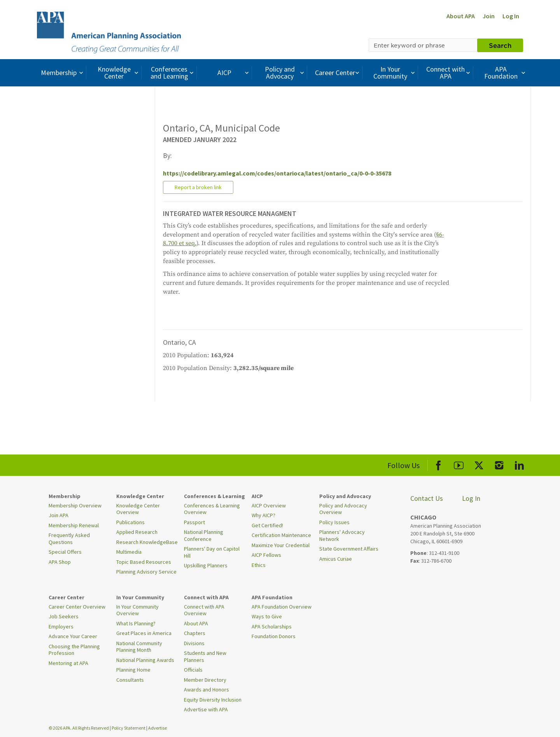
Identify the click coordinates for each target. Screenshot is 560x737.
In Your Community (395, 73)
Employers (61, 626)
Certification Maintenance (281, 535)
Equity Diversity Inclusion (213, 700)
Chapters (195, 633)
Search (500, 45)
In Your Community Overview (137, 610)
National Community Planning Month (139, 647)
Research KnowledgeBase (147, 542)
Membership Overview (75, 505)
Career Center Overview (77, 607)
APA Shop (60, 562)
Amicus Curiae (336, 559)
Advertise (157, 728)
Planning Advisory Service (146, 572)
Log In (511, 16)
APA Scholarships (272, 626)
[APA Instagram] (499, 464)
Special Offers (65, 552)
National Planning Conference (204, 535)
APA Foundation (506, 73)
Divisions (194, 643)
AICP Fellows (266, 555)
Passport (194, 522)
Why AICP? (263, 515)
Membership (63, 73)
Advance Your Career (73, 636)
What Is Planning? (136, 623)
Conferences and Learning (173, 73)
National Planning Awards (145, 660)
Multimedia (129, 552)
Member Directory (205, 680)
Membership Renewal (74, 525)
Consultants (130, 680)
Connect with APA (449, 73)
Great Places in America (144, 633)
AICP (234, 73)
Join (489, 16)
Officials (193, 670)
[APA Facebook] (438, 464)
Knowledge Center (119, 73)
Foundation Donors (274, 636)
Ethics (259, 565)
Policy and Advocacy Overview (343, 509)
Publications (130, 522)
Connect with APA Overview (204, 610)
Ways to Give (267, 616)
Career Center (338, 73)
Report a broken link (198, 187)
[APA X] (479, 464)
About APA (461, 16)
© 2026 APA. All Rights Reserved (79, 728)
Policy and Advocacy (285, 73)
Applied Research (137, 532)
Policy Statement (129, 728)
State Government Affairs (349, 549)
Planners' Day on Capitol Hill (212, 552)
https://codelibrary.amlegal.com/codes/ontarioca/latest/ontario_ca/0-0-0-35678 (277, 173)
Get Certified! (267, 525)
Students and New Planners (205, 656)
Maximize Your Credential (281, 545)
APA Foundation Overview (282, 607)
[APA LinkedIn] (519, 464)
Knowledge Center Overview (138, 509)
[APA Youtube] (459, 464)
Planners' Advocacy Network (342, 535)
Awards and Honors (206, 690)
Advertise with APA (206, 709)
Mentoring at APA (68, 663)
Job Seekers (64, 616)
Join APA (59, 515)
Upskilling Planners (206, 565)
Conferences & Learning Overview (212, 509)
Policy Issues (334, 522)
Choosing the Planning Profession (74, 650)
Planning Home (133, 670)
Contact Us (427, 498)
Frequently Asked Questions (69, 539)
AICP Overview (269, 505)
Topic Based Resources (144, 562)
